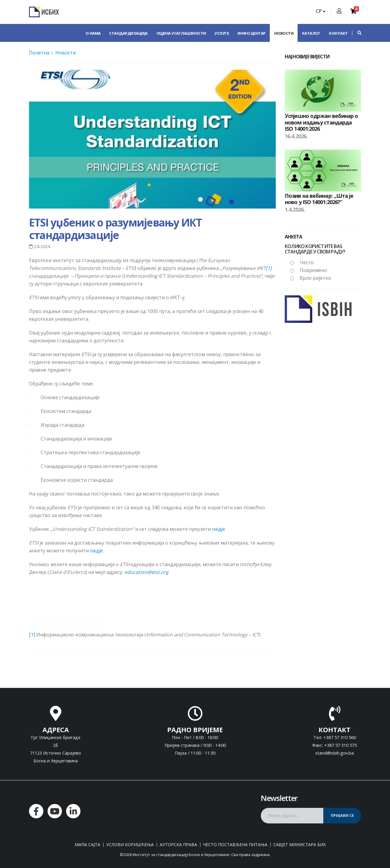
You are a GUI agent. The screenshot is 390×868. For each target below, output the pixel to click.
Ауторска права (178, 845)
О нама (93, 33)
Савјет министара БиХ (300, 845)
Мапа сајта (87, 845)
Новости (284, 33)
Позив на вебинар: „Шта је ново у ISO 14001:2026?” (319, 199)
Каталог (311, 33)
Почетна (39, 53)
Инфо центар (252, 33)
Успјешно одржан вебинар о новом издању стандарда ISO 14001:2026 (322, 122)
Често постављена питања (235, 845)
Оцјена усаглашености (181, 33)
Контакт (338, 33)
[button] (357, 33)
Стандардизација (128, 33)
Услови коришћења (130, 845)
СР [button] (321, 11)
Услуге (222, 33)
